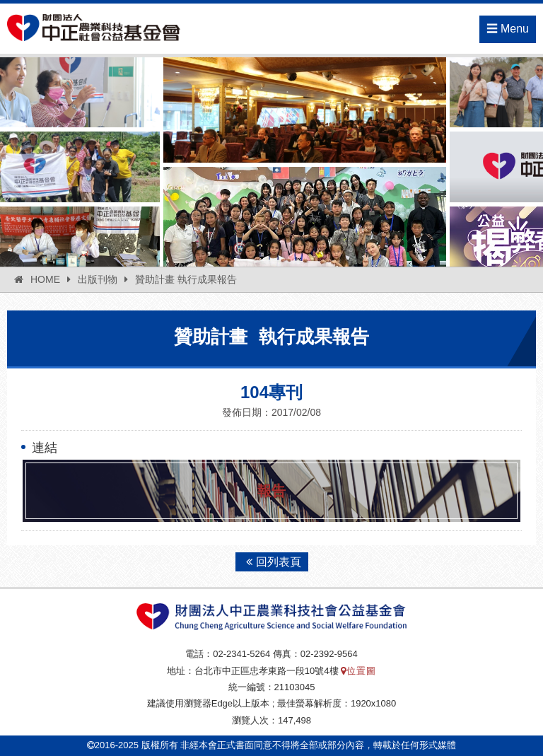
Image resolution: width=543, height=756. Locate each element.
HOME (45, 279)
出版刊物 (98, 279)
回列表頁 (272, 562)
